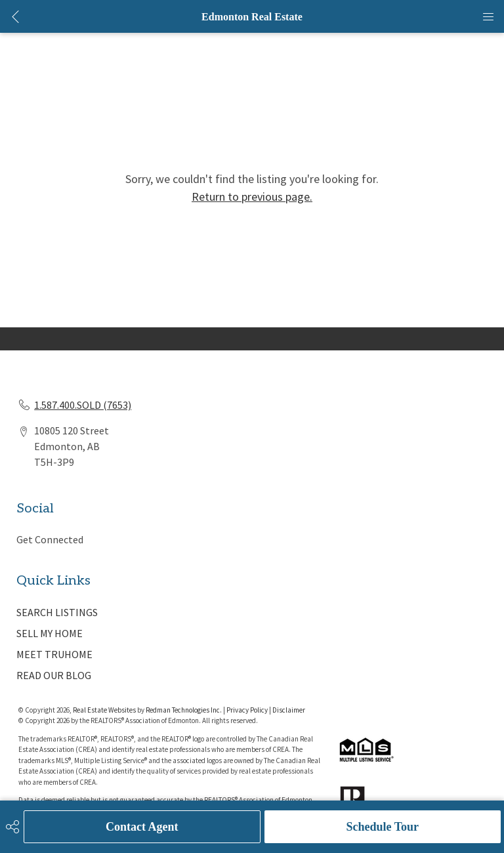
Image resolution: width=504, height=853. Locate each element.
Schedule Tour (382, 827)
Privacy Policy (247, 710)
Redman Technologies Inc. (184, 710)
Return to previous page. (252, 197)
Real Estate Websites (105, 710)
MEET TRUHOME (54, 654)
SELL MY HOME (50, 633)
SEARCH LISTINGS (57, 612)
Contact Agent (142, 827)
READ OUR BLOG (54, 675)
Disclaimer (289, 710)
